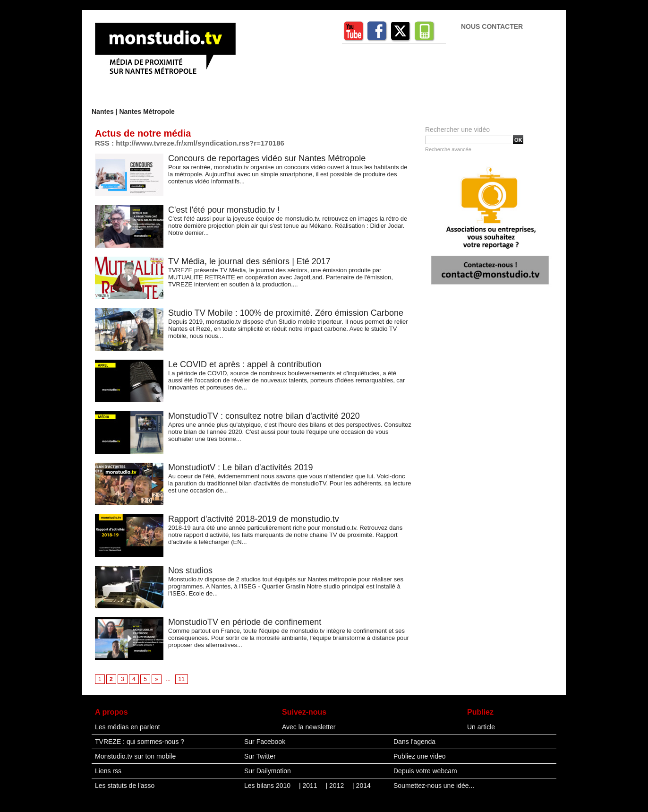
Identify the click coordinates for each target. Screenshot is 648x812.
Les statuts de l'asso (125, 786)
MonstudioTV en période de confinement (245, 622)
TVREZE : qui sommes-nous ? (140, 742)
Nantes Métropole (147, 112)
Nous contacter (492, 26)
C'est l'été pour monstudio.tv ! (224, 210)
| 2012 (336, 786)
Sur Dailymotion (268, 771)
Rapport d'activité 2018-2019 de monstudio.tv (254, 519)
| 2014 (362, 786)
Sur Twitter (260, 756)
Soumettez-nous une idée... (434, 786)
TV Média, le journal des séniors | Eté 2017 (249, 261)
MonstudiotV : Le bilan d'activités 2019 (241, 467)
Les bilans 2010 (268, 786)
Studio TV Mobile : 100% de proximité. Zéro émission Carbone (286, 313)
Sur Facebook (265, 742)
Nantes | (105, 112)
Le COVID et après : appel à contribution (245, 364)
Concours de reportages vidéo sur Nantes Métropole (267, 158)
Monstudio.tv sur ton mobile (135, 756)
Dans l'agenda (414, 742)
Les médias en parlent (128, 727)
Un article (481, 727)
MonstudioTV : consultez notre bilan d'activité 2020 (264, 416)
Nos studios (190, 570)
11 (182, 679)
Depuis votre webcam (425, 771)
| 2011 (309, 786)
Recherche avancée (448, 149)
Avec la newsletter (309, 727)
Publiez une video (420, 756)
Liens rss (108, 771)
